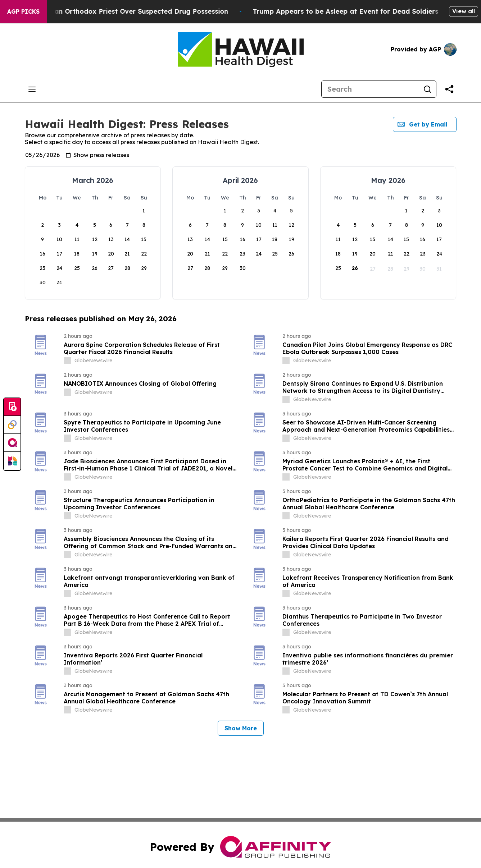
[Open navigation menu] (32, 89)
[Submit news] (12, 407)
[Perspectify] (12, 425)
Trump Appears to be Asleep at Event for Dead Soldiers (384, 11)
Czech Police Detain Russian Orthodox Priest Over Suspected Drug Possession (137, 11)
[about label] (67, 360)
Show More (241, 728)
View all (464, 11)
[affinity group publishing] (12, 443)
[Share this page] (449, 89)
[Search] (370, 89)
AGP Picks (23, 12)
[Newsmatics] (12, 461)
